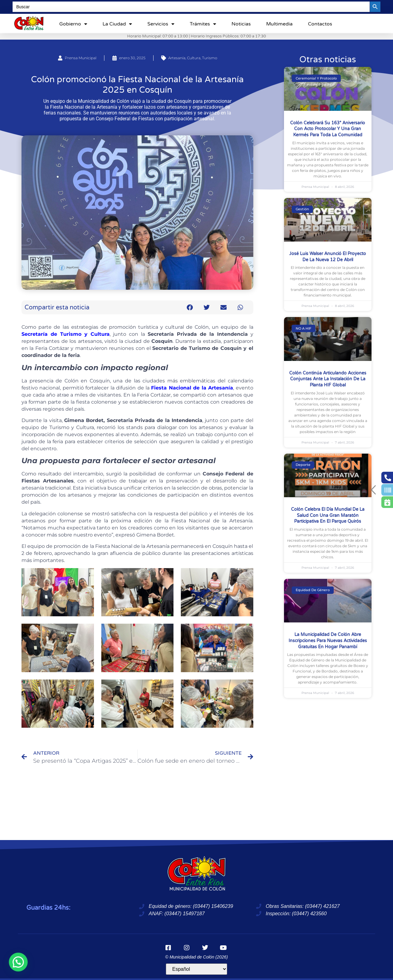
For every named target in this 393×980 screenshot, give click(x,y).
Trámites (203, 24)
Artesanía (177, 58)
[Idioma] (196, 969)
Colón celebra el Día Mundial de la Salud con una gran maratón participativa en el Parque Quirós (328, 515)
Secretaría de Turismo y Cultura (66, 334)
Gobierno (73, 24)
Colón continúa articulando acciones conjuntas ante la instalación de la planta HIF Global (328, 379)
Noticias (241, 24)
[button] (190, 307)
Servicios (161, 24)
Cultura (194, 58)
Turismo (210, 58)
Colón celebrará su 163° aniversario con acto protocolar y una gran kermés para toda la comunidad (328, 129)
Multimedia (279, 24)
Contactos (320, 24)
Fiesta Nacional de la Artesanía (192, 388)
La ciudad (117, 24)
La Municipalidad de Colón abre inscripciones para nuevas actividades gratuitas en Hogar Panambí (328, 641)
